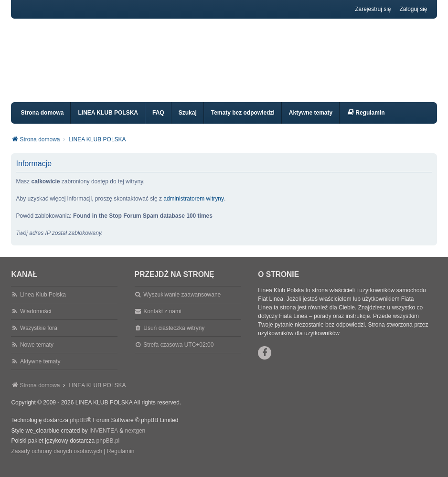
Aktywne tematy (40, 370)
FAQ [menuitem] (158, 121)
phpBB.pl (108, 449)
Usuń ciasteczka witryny (174, 337)
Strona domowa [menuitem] (42, 121)
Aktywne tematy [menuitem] (311, 121)
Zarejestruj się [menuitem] (373, 9)
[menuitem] (366, 122)
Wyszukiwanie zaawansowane (182, 303)
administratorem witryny (194, 207)
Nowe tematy (37, 353)
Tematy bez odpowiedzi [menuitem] (243, 121)
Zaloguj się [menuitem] (414, 9)
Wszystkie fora (39, 337)
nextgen (135, 439)
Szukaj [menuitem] (188, 121)
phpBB (78, 429)
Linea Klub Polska (43, 303)
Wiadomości (36, 320)
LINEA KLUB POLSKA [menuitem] (108, 121)
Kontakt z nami (162, 320)
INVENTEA (104, 439)
